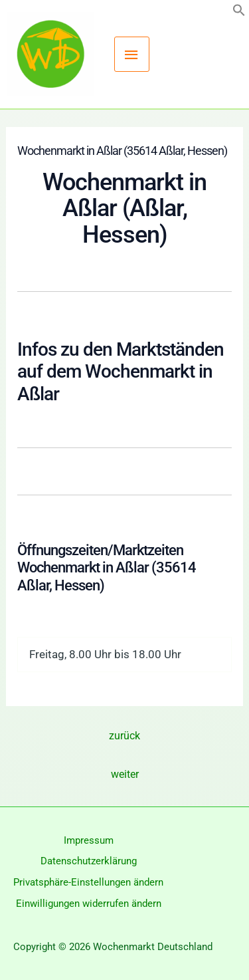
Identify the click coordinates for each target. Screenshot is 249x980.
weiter (125, 774)
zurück (124, 736)
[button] (239, 13)
